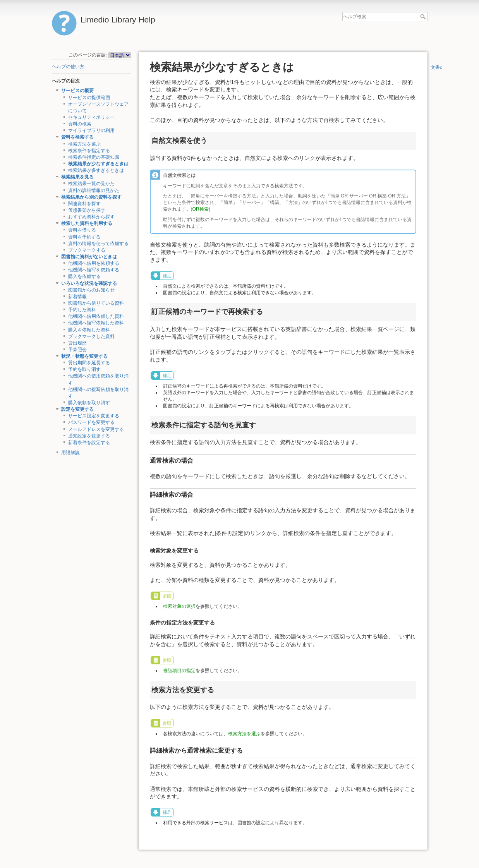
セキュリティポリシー (91, 117)
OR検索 (201, 209)
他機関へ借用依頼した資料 (96, 316)
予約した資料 (82, 310)
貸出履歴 (77, 343)
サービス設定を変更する (94, 416)
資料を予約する (84, 237)
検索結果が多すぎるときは (96, 170)
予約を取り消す (84, 369)
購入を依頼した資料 (89, 330)
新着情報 (77, 297)
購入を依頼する (84, 276)
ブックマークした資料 (91, 336)
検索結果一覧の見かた (91, 184)
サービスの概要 (77, 91)
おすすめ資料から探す (91, 217)
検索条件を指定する (89, 151)
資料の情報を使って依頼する (98, 244)
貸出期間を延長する (89, 363)
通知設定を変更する (89, 436)
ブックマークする (87, 250)
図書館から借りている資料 (96, 303)
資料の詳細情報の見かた (94, 190)
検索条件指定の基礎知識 (94, 157)
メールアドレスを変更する (96, 429)
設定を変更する (77, 409)
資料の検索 (80, 124)
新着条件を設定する (89, 443)
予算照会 (77, 350)
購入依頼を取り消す (89, 403)
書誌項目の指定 (179, 671)
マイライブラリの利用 (91, 130)
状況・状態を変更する (84, 356)
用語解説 (70, 453)
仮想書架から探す (87, 210)
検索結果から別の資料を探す (91, 197)
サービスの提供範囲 (89, 98)
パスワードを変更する (91, 422)
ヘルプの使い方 (68, 67)
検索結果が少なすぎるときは (98, 164)
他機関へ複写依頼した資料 (96, 323)
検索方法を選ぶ (84, 144)
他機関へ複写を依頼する (94, 270)
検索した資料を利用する (87, 223)
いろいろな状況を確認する (89, 283)
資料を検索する (77, 137)
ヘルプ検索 (424, 17)
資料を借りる (82, 230)
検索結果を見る (77, 177)
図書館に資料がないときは (89, 257)
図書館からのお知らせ (91, 290)
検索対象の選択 (179, 606)
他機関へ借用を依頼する (94, 263)
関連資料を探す (84, 204)
